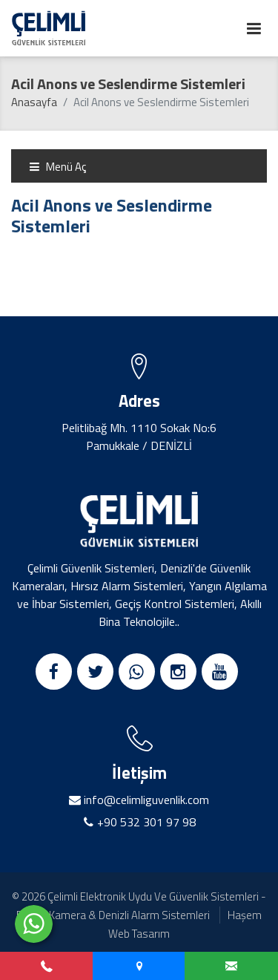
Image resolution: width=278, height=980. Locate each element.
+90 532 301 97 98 (146, 822)
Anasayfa (34, 102)
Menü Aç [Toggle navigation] (57, 167)
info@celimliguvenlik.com (145, 800)
